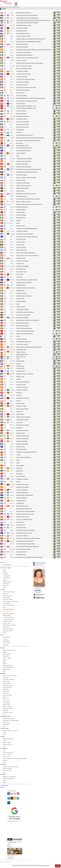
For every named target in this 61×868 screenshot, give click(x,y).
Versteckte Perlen (21, 218)
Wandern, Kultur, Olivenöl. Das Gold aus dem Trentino (30, 63)
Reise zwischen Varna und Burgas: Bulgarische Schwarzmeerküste (33, 20)
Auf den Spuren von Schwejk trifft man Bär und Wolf (29, 557)
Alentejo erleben (20, 191)
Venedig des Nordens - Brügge (24, 282)
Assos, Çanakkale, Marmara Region (25, 331)
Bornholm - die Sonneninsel (23, 315)
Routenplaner (11, 858)
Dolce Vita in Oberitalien (22, 409)
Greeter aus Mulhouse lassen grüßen (26, 544)
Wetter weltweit (11, 856)
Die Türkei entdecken (22, 196)
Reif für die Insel (20, 93)
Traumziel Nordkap (21, 501)
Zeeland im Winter (21, 476)
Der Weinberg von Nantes (23, 82)
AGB (32, 866)
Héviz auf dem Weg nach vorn (24, 186)
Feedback (17, 866)
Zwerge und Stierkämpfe (22, 439)
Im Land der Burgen (21, 111)
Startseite (2, 7)
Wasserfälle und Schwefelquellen (25, 495)
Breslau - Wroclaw (21, 352)
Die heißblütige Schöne (22, 354)
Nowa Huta (19, 132)
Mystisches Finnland (21, 250)
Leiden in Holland (21, 104)
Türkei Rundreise (21, 212)
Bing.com (10, 846)
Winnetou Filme (20, 299)
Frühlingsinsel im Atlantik (23, 425)
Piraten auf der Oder (21, 406)
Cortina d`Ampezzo (21, 385)
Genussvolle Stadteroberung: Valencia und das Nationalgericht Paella (34, 50)
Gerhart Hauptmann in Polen (23, 549)
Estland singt (20, 471)
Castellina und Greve (22, 293)
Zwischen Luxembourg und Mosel (25, 234)
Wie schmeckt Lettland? (22, 430)
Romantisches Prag (21, 528)
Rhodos (18, 482)
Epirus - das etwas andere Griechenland (26, 178)
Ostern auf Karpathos (22, 96)
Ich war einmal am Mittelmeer (24, 457)
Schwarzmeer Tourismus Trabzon (25, 334)
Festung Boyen (20, 522)
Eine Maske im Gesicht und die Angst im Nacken (28, 141)
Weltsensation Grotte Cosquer (24, 25)
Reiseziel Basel (20, 130)
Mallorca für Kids (21, 433)
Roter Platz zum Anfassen (23, 398)
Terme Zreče (19, 277)
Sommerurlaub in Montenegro (24, 167)
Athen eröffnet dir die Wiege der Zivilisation (27, 23)
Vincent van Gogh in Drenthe (23, 74)
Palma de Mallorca (21, 153)
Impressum (42, 866)
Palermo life (19, 412)
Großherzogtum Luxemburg (23, 417)
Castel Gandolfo (20, 368)
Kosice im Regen (21, 226)
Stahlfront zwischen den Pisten (24, 296)
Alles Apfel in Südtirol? (22, 536)
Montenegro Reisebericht (23, 326)
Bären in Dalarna (20, 447)
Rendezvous (19, 468)
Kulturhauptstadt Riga (22, 441)
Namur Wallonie (20, 245)
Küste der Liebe (20, 377)
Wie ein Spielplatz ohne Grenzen (24, 148)
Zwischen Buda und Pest (23, 145)
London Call (19, 422)
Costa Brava (19, 428)
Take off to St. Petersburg (23, 116)
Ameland (19, 364)
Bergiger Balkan (20, 466)
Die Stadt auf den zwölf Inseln (24, 13)
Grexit (18, 359)
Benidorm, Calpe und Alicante (24, 161)
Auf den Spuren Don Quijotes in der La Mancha (28, 199)
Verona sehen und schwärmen (24, 52)
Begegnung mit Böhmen (22, 318)
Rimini (18, 304)
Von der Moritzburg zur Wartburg (24, 135)
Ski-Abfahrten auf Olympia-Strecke (25, 312)
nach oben (58, 867)
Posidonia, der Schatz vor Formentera (26, 288)
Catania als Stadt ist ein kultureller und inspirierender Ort (31, 39)
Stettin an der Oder (21, 239)
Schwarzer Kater (20, 361)
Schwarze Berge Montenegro (24, 342)
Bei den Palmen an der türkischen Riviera (27, 101)
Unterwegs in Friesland (22, 28)
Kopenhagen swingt (21, 350)
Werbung (47, 866)
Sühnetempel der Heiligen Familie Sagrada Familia (29, 347)
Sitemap (29, 866)
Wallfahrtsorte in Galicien (23, 487)
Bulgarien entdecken (21, 114)
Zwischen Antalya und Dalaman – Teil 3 (26, 108)
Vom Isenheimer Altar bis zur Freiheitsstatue (27, 18)
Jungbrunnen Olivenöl (22, 387)
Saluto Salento (20, 264)
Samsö (18, 223)
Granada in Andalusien (22, 390)
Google (9, 844)
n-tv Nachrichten (12, 842)
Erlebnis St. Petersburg (22, 207)
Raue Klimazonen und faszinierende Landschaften (29, 169)
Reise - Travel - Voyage (10, 7)
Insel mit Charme (21, 525)
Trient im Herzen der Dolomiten (24, 328)
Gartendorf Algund (21, 258)
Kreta (18, 156)
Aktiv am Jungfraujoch (22, 490)
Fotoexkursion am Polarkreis (24, 150)
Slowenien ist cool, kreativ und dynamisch (27, 15)
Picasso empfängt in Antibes (23, 36)
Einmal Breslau (20, 366)
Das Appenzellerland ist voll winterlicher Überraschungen (31, 98)
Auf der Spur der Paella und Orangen (26, 79)
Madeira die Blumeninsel (22, 188)
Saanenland (19, 474)
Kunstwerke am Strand (22, 85)
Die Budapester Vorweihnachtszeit (25, 541)
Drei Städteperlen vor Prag (23, 33)
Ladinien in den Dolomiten (23, 183)
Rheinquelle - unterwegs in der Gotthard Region (28, 538)
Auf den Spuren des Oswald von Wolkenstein (28, 546)
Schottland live (20, 503)
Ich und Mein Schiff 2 (22, 119)
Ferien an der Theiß (21, 60)
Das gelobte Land (21, 180)
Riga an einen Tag (21, 357)
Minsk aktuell (20, 143)
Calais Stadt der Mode (22, 77)
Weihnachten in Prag (21, 31)
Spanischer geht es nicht (23, 517)
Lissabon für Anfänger (22, 231)
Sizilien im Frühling (21, 247)
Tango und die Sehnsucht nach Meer (25, 530)
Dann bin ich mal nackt (22, 47)
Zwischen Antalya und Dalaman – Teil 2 (26, 106)
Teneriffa (19, 379)
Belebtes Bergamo (21, 269)
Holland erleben (20, 414)
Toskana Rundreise (21, 301)
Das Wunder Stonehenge (23, 323)
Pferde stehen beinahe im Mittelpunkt (26, 253)
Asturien (18, 455)
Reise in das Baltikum (22, 498)
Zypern (18, 463)
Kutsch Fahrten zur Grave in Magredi (25, 511)
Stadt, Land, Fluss (21, 307)
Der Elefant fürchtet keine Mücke (24, 55)
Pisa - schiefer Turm (21, 272)
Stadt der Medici (20, 291)
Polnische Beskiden (21, 449)
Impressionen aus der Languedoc (25, 374)
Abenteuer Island (21, 371)
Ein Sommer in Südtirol (22, 71)
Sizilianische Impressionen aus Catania (26, 87)
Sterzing (18, 220)
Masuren (18, 401)
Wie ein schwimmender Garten (24, 68)
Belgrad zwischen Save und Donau (25, 514)
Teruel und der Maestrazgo (23, 382)
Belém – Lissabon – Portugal (23, 202)
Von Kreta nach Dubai (22, 175)
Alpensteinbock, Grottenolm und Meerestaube (28, 320)
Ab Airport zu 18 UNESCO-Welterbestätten (27, 228)
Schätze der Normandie (22, 261)
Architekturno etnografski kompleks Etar (26, 452)
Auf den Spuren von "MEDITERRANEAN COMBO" (29, 42)
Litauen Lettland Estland (22, 492)
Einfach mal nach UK (22, 552)
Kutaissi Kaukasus (21, 210)
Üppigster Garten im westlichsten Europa (27, 172)
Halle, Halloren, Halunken (23, 484)
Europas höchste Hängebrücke (24, 509)
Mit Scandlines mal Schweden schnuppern (27, 237)
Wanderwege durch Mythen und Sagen (26, 194)
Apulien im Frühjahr (21, 215)
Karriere (25, 866)
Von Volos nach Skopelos (23, 122)
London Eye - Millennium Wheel (24, 519)
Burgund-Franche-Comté (23, 124)
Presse (21, 866)
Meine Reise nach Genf (22, 164)
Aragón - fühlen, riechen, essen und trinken (27, 255)
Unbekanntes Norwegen (22, 506)
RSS (13, 866)
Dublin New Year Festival (23, 436)
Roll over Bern (20, 274)
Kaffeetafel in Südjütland (22, 266)
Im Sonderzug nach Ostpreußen (24, 159)
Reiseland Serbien (21, 285)
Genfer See (19, 393)
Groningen (19, 395)
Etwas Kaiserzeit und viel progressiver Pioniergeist (29, 204)
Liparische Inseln (21, 242)
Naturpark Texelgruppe (22, 44)
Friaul (18, 460)
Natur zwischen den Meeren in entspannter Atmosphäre (30, 138)
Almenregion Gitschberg (22, 420)
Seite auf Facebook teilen (40, 563)
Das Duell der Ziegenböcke (23, 90)
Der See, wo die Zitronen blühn (24, 66)
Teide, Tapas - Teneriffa (22, 344)
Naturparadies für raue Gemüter (24, 533)
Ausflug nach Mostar (22, 339)
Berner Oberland (20, 403)
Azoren (18, 336)
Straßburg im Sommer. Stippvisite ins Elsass (27, 58)
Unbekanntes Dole (21, 555)
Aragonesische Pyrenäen (23, 309)
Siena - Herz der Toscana (23, 127)
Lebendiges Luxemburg (22, 479)
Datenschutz (37, 866)
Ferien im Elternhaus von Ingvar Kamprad (27, 280)
